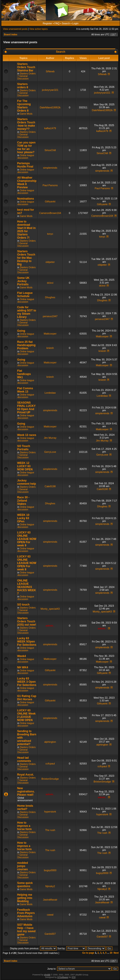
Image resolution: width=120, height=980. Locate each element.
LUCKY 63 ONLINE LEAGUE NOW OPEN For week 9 (27, 539)
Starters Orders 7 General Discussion (26, 76)
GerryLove (50, 452)
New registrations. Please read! (26, 791)
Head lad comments (24, 759)
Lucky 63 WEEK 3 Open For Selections (27, 682)
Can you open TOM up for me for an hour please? (26, 147)
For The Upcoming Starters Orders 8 (24, 106)
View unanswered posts (15, 29)
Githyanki (50, 201)
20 (111, 953)
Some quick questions (25, 885)
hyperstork (50, 812)
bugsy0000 (50, 870)
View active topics (38, 29)
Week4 (22, 656)
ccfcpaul (50, 764)
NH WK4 (23, 667)
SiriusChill (50, 150)
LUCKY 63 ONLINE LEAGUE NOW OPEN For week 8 (27, 563)
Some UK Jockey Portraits (23, 281)
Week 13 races (27, 435)
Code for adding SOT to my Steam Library (27, 312)
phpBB (47, 975)
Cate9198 (50, 486)
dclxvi (50, 283)
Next (116, 953)
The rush (50, 830)
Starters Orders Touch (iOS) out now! (27, 621)
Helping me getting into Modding (25, 898)
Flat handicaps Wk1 (24, 374)
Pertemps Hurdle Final (25, 165)
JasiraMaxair (50, 900)
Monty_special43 (50, 609)
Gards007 (50, 934)
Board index (11, 35)
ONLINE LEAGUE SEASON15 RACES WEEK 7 (26, 587)
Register (48, 23)
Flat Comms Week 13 (25, 390)
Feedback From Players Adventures (26, 913)
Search (66, 23)
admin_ (50, 626)
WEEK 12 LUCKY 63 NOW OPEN (25, 466)
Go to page (88, 953)
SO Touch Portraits (24, 448)
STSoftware (63, 977)
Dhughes (50, 297)
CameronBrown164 (50, 213)
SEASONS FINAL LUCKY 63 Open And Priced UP (26, 408)
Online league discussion (26, 157)
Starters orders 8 (23, 86)
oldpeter (50, 262)
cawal (50, 915)
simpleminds (50, 168)
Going (21, 331)
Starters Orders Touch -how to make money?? (26, 124)
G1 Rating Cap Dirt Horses (27, 698)
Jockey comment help (26, 482)
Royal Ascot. (25, 775)
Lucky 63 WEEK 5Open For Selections (27, 642)
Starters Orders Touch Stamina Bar (26, 67)
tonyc (50, 234)
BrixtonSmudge (50, 779)
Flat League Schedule (25, 295)
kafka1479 (50, 128)
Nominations (26, 199)
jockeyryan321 (50, 90)
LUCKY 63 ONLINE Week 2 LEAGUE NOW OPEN (26, 715)
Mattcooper (50, 334)
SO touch (23, 605)
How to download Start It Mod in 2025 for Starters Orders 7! (26, 230)
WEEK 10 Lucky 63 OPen (23, 518)
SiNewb (50, 71)
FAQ (57, 23)
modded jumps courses (23, 866)
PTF (74, 977)
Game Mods (26, 114)
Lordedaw (50, 393)
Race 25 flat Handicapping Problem (26, 345)
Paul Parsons (50, 185)
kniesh (50, 348)
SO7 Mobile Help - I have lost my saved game (26, 930)
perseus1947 (50, 316)
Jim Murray (50, 438)
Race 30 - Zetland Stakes (23, 501)
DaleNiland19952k (50, 107)
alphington (50, 742)
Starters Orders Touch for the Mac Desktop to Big (26, 258)
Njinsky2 (50, 886)
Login (75, 23)
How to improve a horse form (24, 826)
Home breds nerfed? (25, 807)
